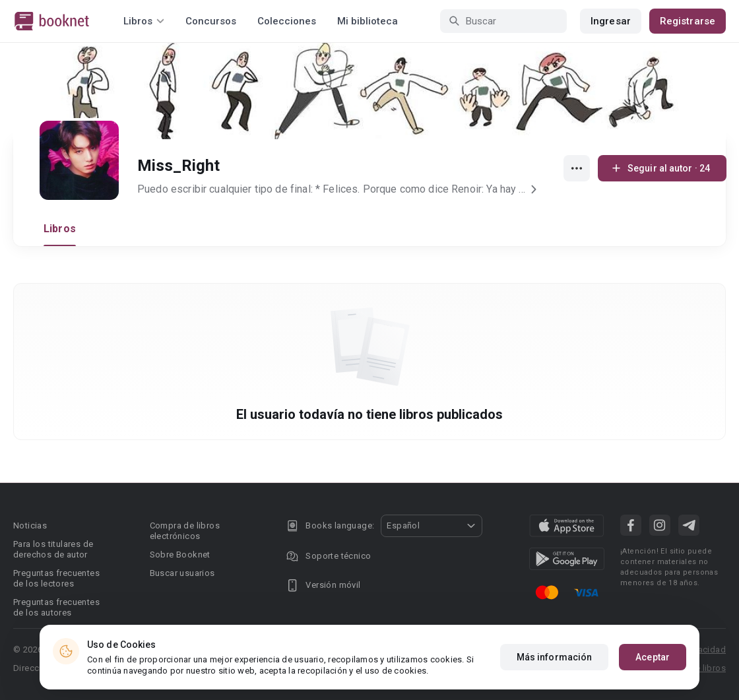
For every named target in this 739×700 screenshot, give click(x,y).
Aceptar (653, 657)
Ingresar (611, 21)
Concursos (211, 21)
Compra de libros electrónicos (185, 531)
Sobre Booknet (180, 555)
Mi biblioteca (368, 21)
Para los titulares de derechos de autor (53, 549)
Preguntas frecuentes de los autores (56, 607)
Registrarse (688, 21)
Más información (555, 657)
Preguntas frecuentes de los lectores (56, 578)
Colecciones (287, 21)
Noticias (30, 525)
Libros (60, 229)
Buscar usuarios (182, 573)
